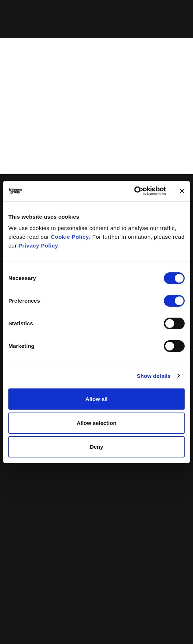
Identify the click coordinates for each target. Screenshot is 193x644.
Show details (154, 376)
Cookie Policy (70, 237)
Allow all (97, 399)
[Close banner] (182, 191)
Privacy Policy (38, 246)
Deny (97, 447)
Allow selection (96, 423)
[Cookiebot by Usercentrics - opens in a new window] (134, 191)
